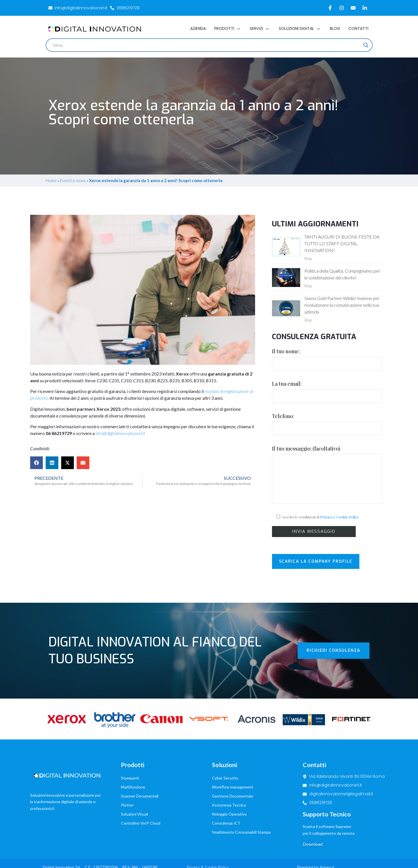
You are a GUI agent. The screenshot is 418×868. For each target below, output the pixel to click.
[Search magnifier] (366, 45)
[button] (37, 463)
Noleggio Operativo (229, 791)
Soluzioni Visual (134, 791)
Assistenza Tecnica (229, 782)
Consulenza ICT (226, 800)
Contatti (358, 28)
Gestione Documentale (233, 773)
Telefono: (327, 424)
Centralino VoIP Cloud (141, 800)
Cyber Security (225, 755)
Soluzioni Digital (300, 28)
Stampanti (130, 755)
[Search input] (207, 45)
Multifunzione (133, 764)
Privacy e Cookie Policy (340, 517)
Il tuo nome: (327, 359)
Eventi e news (73, 180)
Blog (335, 28)
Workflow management (233, 764)
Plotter (127, 782)
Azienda (198, 28)
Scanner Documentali (140, 773)
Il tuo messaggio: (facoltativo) (327, 474)
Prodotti (228, 28)
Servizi (260, 28)
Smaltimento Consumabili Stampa (241, 809)
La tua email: (327, 392)
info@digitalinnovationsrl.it (120, 433)
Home (51, 180)
